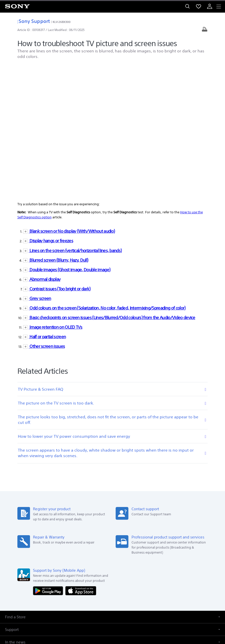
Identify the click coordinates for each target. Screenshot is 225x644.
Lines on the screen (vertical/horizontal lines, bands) (75, 117)
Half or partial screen (47, 203)
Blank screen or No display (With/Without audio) (72, 98)
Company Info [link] (23, 567)
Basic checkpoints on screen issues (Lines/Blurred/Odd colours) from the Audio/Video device (112, 184)
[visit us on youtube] (129, 579)
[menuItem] (199, 6)
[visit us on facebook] (96, 579)
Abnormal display (45, 146)
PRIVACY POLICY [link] (112, 615)
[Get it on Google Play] (49, 457)
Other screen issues (47, 213)
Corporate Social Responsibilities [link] (100, 567)
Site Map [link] (206, 567)
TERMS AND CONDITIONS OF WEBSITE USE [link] (113, 608)
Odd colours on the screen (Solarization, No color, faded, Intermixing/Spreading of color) (107, 175)
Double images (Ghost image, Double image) (69, 136)
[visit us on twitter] (107, 579)
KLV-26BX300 (62, 22)
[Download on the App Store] (81, 457)
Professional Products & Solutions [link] (170, 567)
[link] (11, 541)
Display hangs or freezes (51, 108)
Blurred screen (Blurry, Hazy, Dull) (58, 127)
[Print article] (205, 30)
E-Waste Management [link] (55, 567)
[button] (112, 484)
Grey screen (40, 165)
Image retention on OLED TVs (56, 194)
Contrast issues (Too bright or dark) (60, 156)
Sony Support (34, 21)
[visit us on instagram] (118, 579)
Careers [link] (134, 567)
